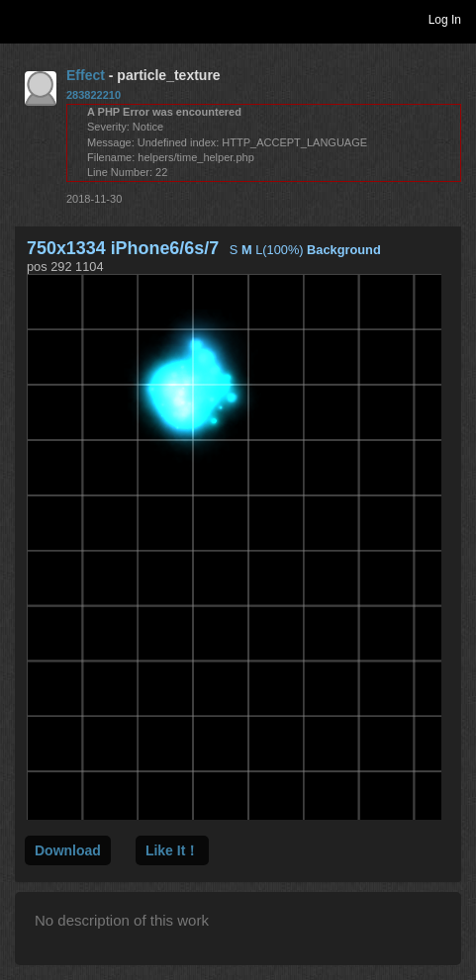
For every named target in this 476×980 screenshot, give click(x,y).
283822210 (94, 95)
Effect (86, 75)
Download (68, 850)
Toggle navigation (24, 19)
